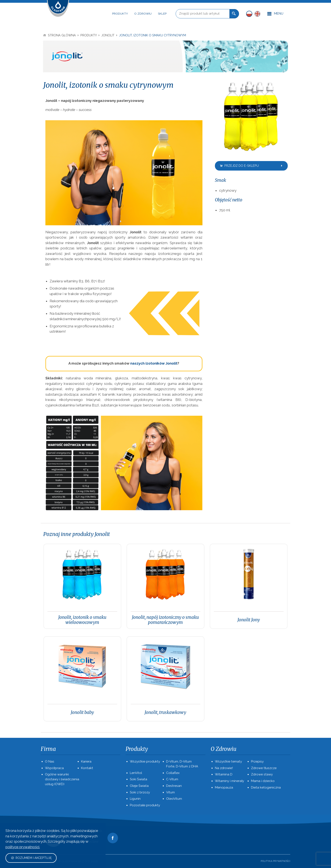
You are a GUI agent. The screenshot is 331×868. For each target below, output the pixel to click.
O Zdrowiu (143, 14)
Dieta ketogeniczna (266, 787)
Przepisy (257, 761)
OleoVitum (174, 799)
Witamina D (224, 774)
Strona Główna (60, 35)
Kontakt (87, 768)
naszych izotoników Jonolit (154, 363)
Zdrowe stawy (262, 774)
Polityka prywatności (275, 861)
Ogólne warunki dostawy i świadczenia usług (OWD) (62, 779)
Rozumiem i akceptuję (31, 858)
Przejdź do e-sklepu (252, 166)
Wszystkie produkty (145, 761)
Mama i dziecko (263, 781)
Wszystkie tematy (228, 761)
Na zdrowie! (224, 768)
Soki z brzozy (140, 792)
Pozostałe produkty (145, 805)
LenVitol (136, 773)
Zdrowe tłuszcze (264, 768)
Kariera (86, 761)
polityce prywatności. (23, 847)
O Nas (50, 761)
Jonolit (108, 35)
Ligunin (135, 799)
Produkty (120, 14)
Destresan (174, 786)
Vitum (170, 792)
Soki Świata (138, 779)
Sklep (162, 14)
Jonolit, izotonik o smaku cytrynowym (153, 35)
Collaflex (173, 773)
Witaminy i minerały (229, 781)
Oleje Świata (139, 786)
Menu (275, 14)
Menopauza (224, 787)
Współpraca (54, 768)
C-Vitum (172, 779)
